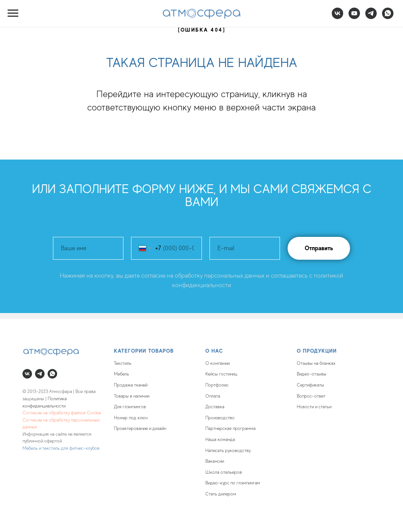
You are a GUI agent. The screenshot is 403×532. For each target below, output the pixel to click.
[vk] (337, 17)
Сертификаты (310, 385)
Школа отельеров (224, 472)
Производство (220, 418)
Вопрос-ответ (311, 396)
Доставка (215, 407)
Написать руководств (227, 451)
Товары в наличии (132, 396)
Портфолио (217, 385)
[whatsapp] (388, 17)
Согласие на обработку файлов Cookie (62, 413)
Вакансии (215, 461)
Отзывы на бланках (316, 363)
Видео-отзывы (312, 374)
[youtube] (354, 17)
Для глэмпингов (130, 407)
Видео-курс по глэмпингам (233, 483)
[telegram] (371, 17)
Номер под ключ (131, 418)
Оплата (213, 396)
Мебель (122, 374)
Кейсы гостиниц (221, 374)
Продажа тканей (131, 385)
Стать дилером (221, 494)
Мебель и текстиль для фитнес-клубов (61, 448)
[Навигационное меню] (13, 13)
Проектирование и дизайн (140, 428)
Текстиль (123, 363)
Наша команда (220, 439)
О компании (217, 363)
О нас (214, 351)
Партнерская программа (230, 428)
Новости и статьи (314, 407)
